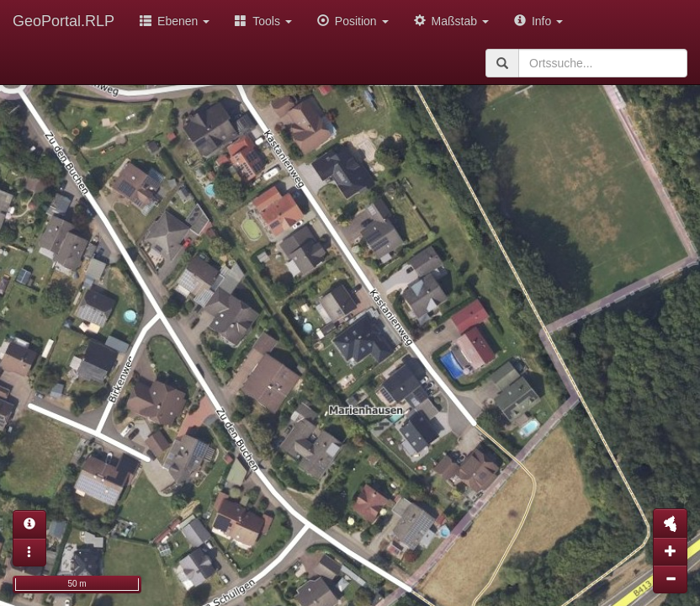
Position (353, 21)
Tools (263, 21)
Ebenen (175, 21)
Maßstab (451, 21)
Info (538, 21)
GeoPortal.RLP (64, 21)
